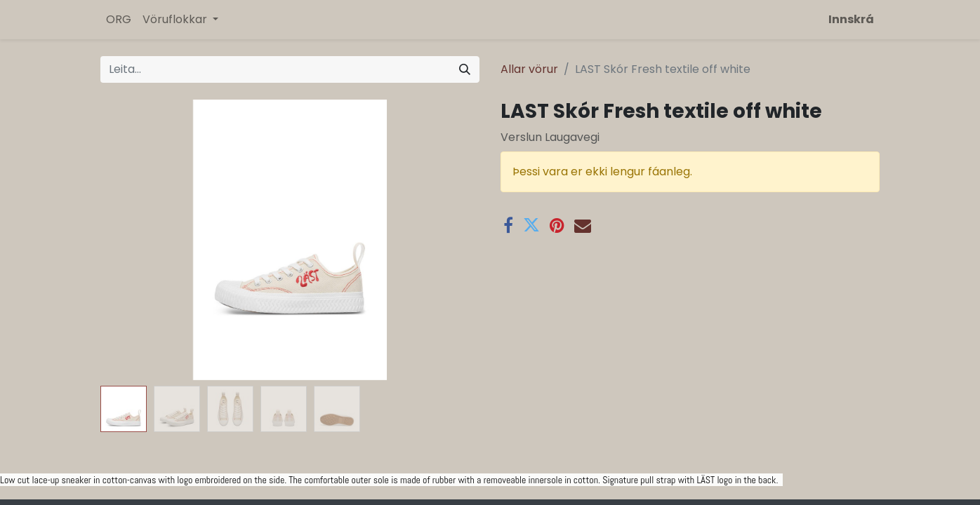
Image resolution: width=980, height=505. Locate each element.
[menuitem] (119, 20)
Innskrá (851, 19)
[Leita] (465, 69)
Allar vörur (529, 69)
